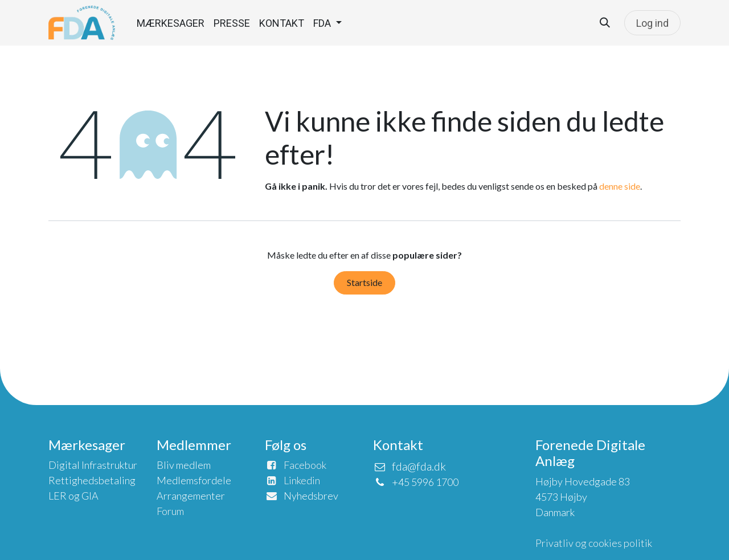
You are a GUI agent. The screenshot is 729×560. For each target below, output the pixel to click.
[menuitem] (171, 23)
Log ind (652, 23)
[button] (605, 23)
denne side (620, 186)
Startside (364, 282)
